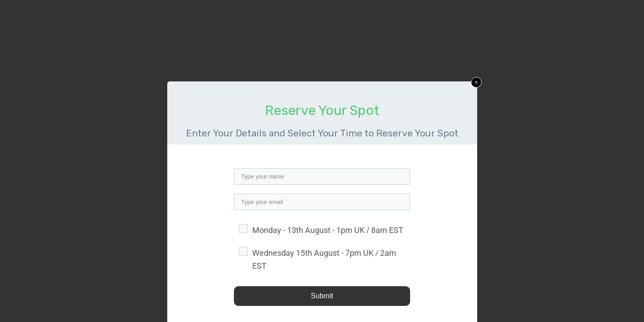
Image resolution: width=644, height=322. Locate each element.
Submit (322, 296)
